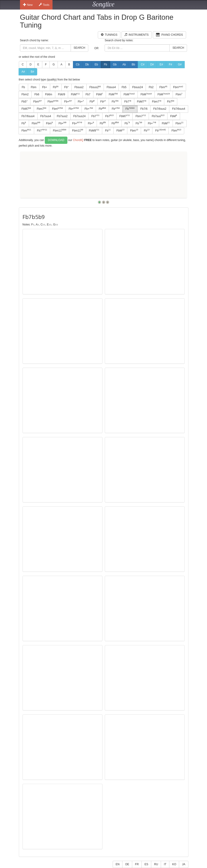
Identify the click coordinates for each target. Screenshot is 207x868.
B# (32, 72)
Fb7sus (158, 116)
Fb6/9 (62, 94)
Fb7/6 (144, 109)
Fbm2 (25, 94)
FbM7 (142, 102)
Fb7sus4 (46, 116)
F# (171, 64)
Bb (133, 64)
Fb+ (45, 87)
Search (79, 48)
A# (23, 72)
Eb (96, 64)
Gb (115, 64)
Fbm (34, 87)
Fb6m (49, 94)
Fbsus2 (79, 87)
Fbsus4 (111, 87)
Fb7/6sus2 (160, 109)
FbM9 (94, 130)
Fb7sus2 (62, 116)
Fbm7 (157, 102)
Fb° (67, 87)
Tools (44, 5)
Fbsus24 (138, 87)
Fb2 (151, 87)
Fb (105, 64)
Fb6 (37, 94)
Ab (124, 64)
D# (152, 64)
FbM (75, 94)
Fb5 (124, 87)
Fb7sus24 (80, 116)
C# (143, 64)
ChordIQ (78, 140)
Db (87, 64)
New (28, 5)
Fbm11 (60, 130)
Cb (78, 64)
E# (161, 64)
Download (56, 140)
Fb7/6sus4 (179, 109)
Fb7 (88, 94)
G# (180, 64)
